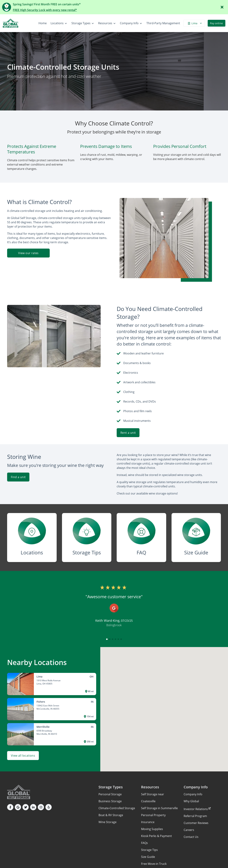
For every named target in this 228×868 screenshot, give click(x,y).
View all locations (23, 756)
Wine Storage (107, 822)
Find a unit (18, 477)
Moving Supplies (152, 829)
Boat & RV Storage (111, 815)
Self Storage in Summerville (159, 808)
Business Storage (110, 801)
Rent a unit (128, 433)
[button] (107, 639)
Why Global (191, 801)
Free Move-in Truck (154, 864)
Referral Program (195, 816)
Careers (189, 830)
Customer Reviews (196, 823)
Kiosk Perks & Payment (156, 836)
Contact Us (191, 837)
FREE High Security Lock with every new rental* (45, 10)
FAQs (144, 843)
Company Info (193, 794)
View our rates (28, 253)
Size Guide (148, 857)
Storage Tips (149, 850)
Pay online (217, 23)
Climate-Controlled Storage (117, 808)
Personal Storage (110, 794)
